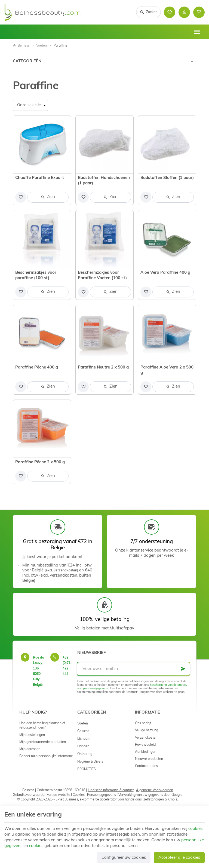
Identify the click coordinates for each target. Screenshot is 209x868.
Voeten (42, 46)
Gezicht (83, 731)
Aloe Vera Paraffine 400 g (165, 273)
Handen (83, 747)
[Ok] (183, 669)
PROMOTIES (87, 769)
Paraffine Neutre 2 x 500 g (103, 368)
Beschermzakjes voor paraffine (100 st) (36, 275)
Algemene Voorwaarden (155, 790)
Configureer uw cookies (124, 858)
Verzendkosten (146, 738)
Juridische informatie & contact (111, 790)
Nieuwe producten (149, 759)
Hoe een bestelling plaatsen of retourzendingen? (42, 726)
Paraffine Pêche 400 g (37, 368)
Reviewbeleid (145, 745)
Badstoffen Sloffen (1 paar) (167, 178)
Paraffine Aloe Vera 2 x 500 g (167, 370)
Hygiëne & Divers (90, 762)
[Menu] (197, 32)
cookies (195, 829)
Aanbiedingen (146, 752)
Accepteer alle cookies (179, 858)
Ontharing (85, 754)
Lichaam (84, 739)
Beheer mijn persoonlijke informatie (46, 756)
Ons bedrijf (143, 723)
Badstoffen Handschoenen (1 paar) (104, 181)
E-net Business (67, 800)
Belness (21, 46)
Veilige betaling (147, 730)
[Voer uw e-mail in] (133, 669)
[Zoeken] (148, 12)
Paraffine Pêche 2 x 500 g (40, 462)
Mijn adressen (30, 749)
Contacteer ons (146, 766)
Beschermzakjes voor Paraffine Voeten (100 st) (102, 275)
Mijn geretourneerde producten (43, 742)
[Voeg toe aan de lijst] (21, 197)
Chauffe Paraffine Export (40, 178)
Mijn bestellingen (32, 735)
